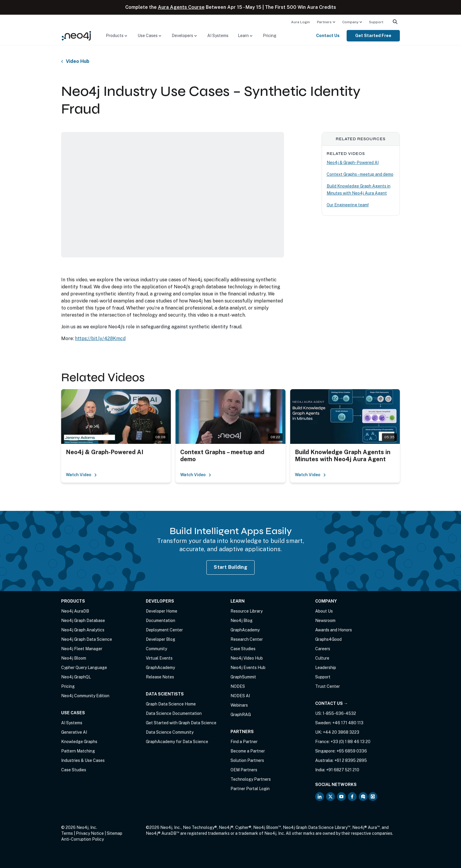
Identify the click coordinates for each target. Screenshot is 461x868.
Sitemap (115, 833)
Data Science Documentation (174, 713)
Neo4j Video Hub (247, 658)
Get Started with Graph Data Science (181, 723)
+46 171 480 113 (348, 723)
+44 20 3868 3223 (341, 732)
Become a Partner (248, 751)
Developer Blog (161, 639)
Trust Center (328, 686)
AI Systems (218, 36)
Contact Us (328, 36)
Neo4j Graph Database (83, 621)
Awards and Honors (334, 630)
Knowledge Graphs (79, 742)
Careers (323, 649)
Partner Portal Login (250, 789)
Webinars (239, 705)
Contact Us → (331, 703)
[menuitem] (300, 22)
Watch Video (81, 475)
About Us (324, 611)
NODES (238, 686)
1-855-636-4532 (339, 713)
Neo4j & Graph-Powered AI (353, 163)
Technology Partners (251, 779)
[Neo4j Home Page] (76, 35)
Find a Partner (244, 742)
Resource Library (247, 611)
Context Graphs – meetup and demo (360, 174)
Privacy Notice (90, 833)
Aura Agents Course (181, 7)
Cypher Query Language (84, 668)
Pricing (270, 36)
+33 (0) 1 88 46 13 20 (350, 742)
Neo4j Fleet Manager (82, 649)
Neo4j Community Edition (85, 696)
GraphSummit (243, 677)
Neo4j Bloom (74, 658)
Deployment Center (164, 630)
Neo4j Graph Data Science (87, 639)
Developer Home (162, 611)
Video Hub (78, 61)
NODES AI (240, 696)
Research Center (247, 639)
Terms (67, 833)
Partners (324, 22)
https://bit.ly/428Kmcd (100, 338)
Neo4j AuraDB (75, 611)
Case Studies (74, 770)
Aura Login (300, 22)
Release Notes (160, 677)
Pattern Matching (78, 751)
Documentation (161, 621)
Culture (322, 658)
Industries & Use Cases (83, 760)
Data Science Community (170, 732)
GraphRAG (241, 715)
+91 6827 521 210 (343, 770)
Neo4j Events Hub (248, 668)
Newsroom (325, 621)
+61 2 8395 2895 (351, 760)
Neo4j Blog (242, 621)
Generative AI (74, 732)
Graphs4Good (328, 639)
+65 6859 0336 (352, 751)
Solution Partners (247, 760)
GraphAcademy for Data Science (177, 742)
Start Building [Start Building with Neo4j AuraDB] (230, 567)
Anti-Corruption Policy (82, 839)
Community (156, 649)
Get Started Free (373, 36)
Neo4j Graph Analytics (83, 630)
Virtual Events (159, 658)
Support (376, 22)
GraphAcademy (160, 668)
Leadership (326, 668)
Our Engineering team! (348, 205)
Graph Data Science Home (171, 704)
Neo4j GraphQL (76, 677)
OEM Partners (244, 770)
